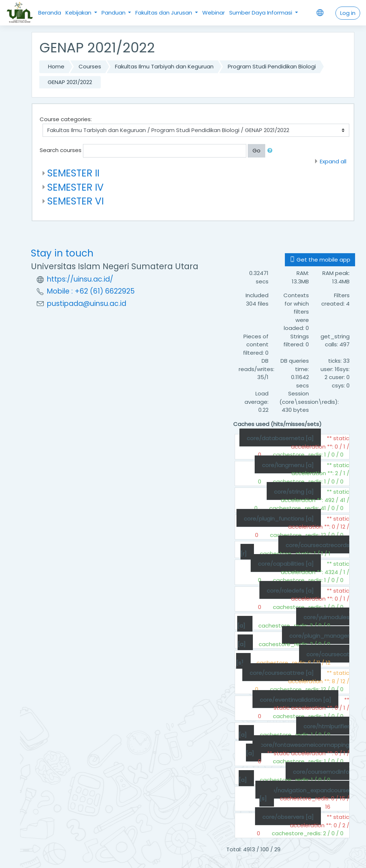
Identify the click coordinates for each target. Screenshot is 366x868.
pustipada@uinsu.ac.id (87, 304)
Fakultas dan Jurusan (164, 13)
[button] (271, 151)
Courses (90, 66)
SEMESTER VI (75, 201)
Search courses (61, 150)
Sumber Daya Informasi (261, 13)
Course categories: (66, 119)
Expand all (333, 161)
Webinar (214, 13)
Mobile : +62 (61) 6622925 (91, 291)
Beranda (50, 13)
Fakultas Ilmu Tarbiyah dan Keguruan (164, 66)
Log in (348, 13)
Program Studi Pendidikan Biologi (272, 66)
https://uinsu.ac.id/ (80, 279)
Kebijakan (79, 13)
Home (56, 66)
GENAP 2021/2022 (70, 82)
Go (256, 150)
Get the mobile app (320, 260)
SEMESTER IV (75, 187)
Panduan (114, 13)
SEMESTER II (73, 173)
